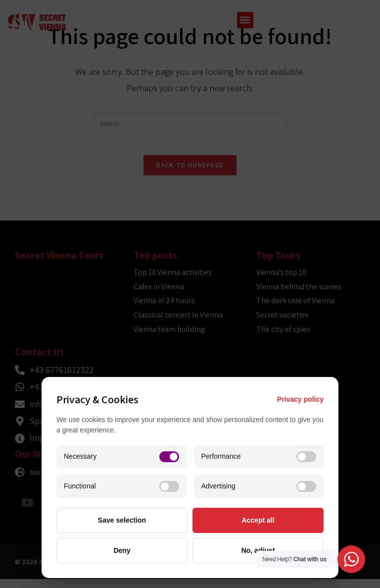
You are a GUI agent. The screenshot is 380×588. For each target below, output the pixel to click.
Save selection (122, 520)
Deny (122, 550)
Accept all (258, 520)
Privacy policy (300, 399)
